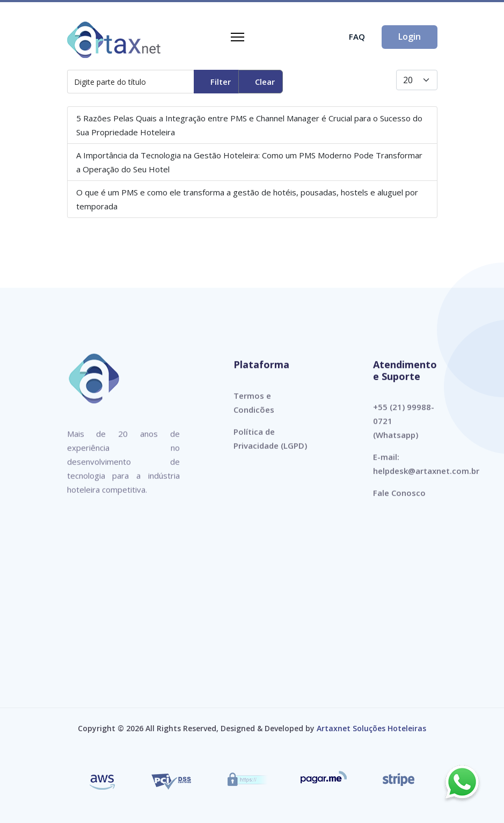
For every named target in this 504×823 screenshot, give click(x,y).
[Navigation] (238, 37)
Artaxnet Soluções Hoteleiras (371, 728)
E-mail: (386, 463)
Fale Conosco (399, 499)
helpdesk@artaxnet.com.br (426, 477)
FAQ (357, 37)
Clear (265, 82)
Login (410, 37)
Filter (221, 82)
